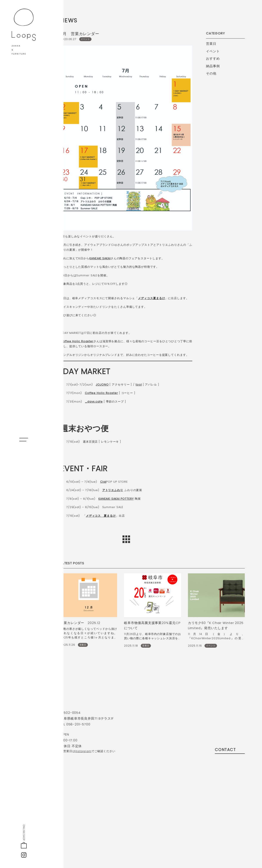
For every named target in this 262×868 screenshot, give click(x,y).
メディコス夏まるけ (151, 298)
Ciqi (103, 482)
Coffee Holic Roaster (77, 341)
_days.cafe (94, 402)
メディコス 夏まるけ (101, 516)
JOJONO (102, 385)
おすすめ (213, 58)
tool (139, 385)
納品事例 (213, 66)
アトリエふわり (113, 490)
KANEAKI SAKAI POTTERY (116, 499)
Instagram (83, 751)
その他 (211, 73)
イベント (213, 51)
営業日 (211, 44)
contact (230, 750)
